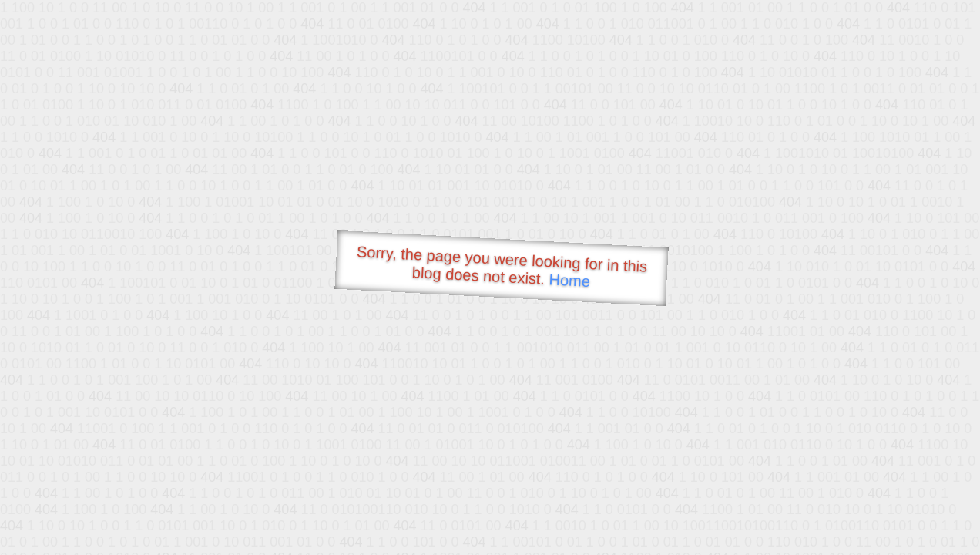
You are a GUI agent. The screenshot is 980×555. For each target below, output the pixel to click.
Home (569, 280)
